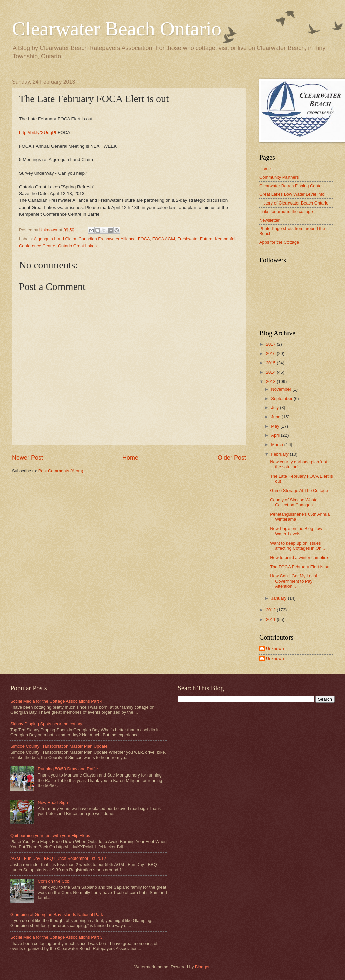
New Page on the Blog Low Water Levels (296, 531)
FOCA (144, 239)
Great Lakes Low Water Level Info (292, 194)
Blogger (202, 967)
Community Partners (279, 177)
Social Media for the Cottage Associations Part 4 (56, 701)
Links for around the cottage (286, 211)
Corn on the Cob (53, 881)
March (278, 445)
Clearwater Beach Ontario (117, 29)
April (276, 435)
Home (130, 458)
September (282, 398)
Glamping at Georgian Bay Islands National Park (57, 915)
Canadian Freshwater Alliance (107, 239)
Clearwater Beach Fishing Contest (292, 186)
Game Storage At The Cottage (299, 491)
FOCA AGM (164, 239)
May (276, 426)
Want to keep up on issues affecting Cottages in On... (298, 546)
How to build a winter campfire (299, 557)
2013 (271, 381)
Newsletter (270, 220)
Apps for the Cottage (279, 242)
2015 (271, 363)
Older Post (232, 458)
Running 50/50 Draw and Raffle (68, 769)
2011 (271, 619)
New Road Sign (53, 802)
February (280, 454)
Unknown (275, 648)
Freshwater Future (195, 239)
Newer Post (28, 458)
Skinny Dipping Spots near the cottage (47, 724)
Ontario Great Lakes (77, 246)
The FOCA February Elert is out (300, 567)
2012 (271, 610)
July (275, 407)
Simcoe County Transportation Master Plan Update (59, 746)
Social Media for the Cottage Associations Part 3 (56, 937)
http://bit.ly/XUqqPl (38, 132)
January (279, 598)
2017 (271, 344)
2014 (271, 372)
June (276, 417)
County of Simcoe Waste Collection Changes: (294, 502)
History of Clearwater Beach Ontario (294, 203)
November (282, 389)
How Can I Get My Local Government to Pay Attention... (294, 581)
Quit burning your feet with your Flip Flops (50, 836)
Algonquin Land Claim (55, 239)
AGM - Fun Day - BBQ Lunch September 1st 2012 (58, 858)
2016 (271, 354)
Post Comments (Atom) (61, 471)
